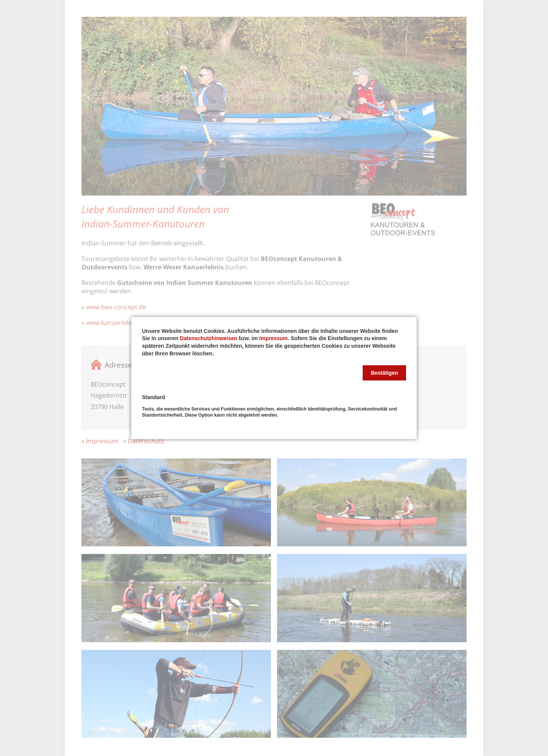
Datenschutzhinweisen (209, 338)
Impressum (273, 338)
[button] (384, 373)
